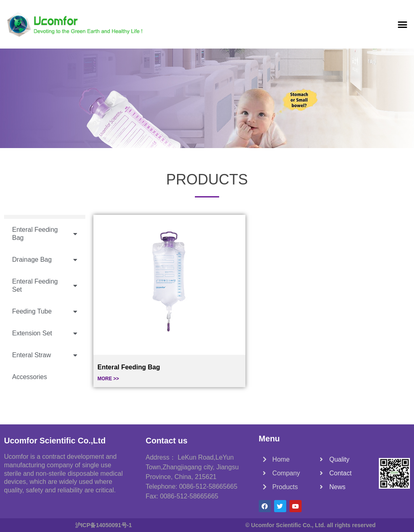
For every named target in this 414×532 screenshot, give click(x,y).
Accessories (30, 377)
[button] (402, 24)
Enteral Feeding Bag (45, 234)
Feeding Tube (45, 312)
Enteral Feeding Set (45, 286)
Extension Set (45, 334)
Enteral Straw (45, 355)
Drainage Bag (45, 260)
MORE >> (108, 379)
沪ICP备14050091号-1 (103, 525)
